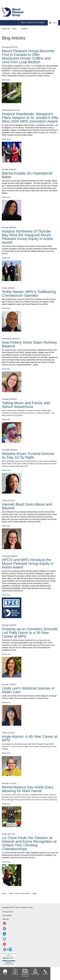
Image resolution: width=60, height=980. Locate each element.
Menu (53, 23)
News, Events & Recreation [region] (33, 22)
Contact (45, 972)
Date (15, 29)
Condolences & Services (25, 973)
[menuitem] (33, 23)
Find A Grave (35, 972)
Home (5, 972)
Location (24, 29)
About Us (15, 972)
